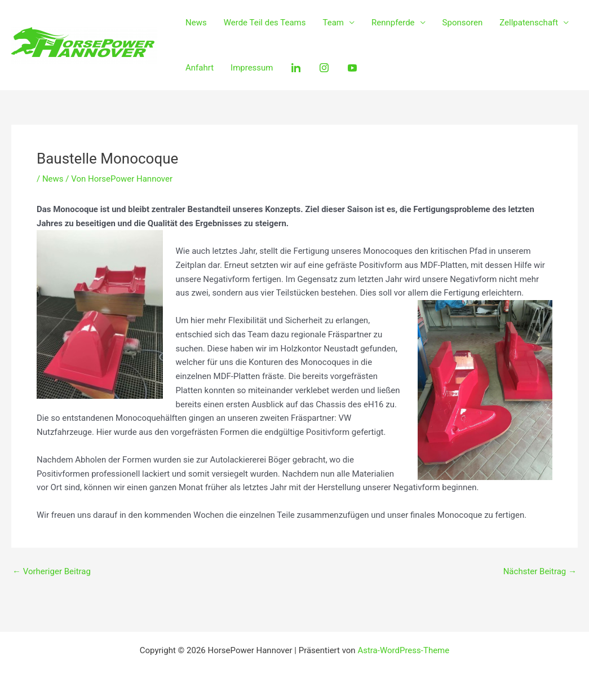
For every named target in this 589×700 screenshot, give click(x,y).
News (196, 23)
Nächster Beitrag (540, 572)
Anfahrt (200, 68)
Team (334, 23)
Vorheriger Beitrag (52, 572)
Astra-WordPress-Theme (403, 650)
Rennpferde (393, 23)
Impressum (252, 68)
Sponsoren (463, 23)
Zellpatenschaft (529, 23)
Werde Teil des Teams (265, 23)
